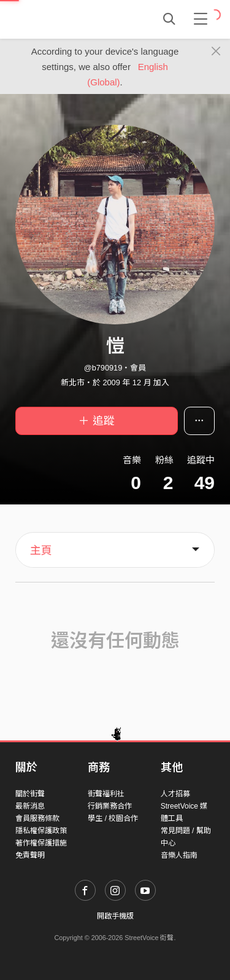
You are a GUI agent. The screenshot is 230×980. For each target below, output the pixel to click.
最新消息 (30, 806)
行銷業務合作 (110, 806)
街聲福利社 (106, 794)
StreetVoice (66, 19)
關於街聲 (30, 794)
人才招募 (175, 794)
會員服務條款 (37, 818)
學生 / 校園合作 (113, 818)
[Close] (216, 52)
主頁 (41, 551)
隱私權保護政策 (41, 831)
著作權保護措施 (41, 843)
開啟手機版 (115, 916)
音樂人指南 (179, 855)
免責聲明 (30, 855)
